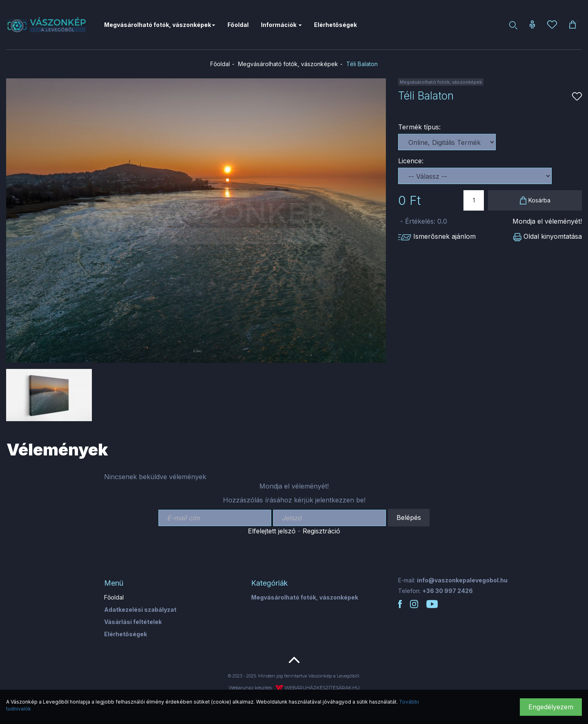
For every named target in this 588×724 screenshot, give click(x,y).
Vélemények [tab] (57, 450)
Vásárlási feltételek (133, 622)
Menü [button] (114, 583)
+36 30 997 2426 (448, 591)
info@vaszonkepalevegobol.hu (462, 580)
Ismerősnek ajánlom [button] (437, 236)
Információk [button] (281, 25)
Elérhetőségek (335, 25)
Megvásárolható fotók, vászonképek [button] (160, 25)
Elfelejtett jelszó (272, 531)
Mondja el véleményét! (547, 221)
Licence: (411, 161)
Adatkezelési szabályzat (140, 610)
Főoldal (238, 25)
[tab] (171, 583)
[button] (532, 25)
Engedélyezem (551, 707)
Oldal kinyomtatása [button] (548, 236)
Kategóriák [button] (269, 583)
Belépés (409, 517)
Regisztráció (321, 531)
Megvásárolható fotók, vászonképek (288, 64)
